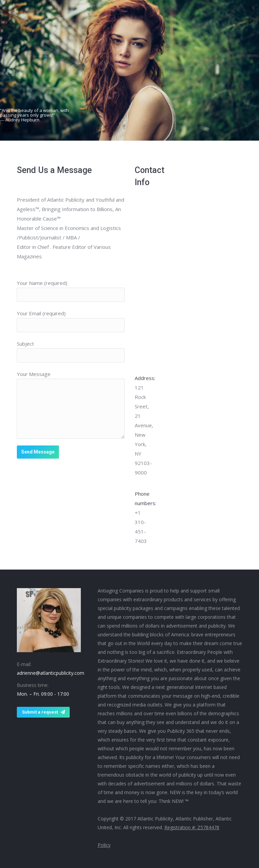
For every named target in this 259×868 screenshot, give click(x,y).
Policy (104, 845)
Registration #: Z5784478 (192, 827)
